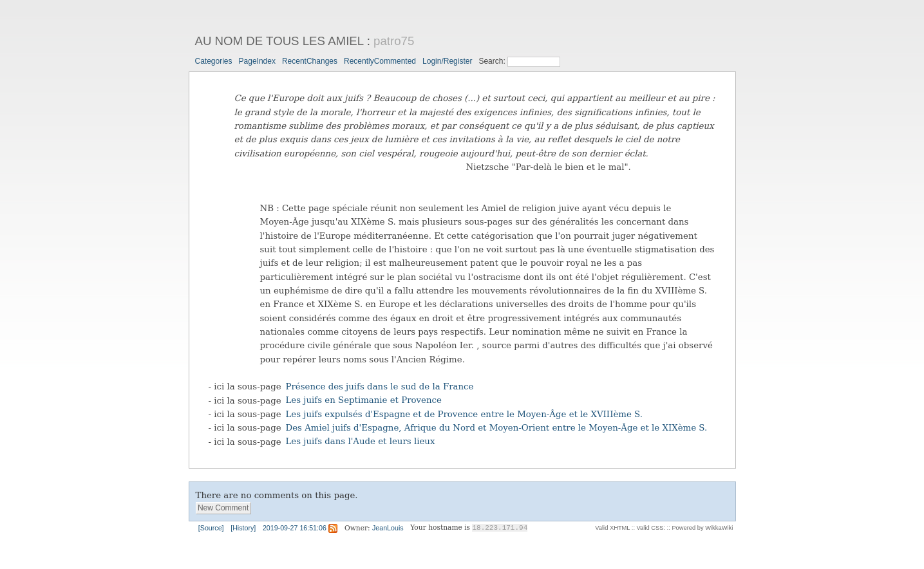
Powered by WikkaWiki (702, 528)
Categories (214, 61)
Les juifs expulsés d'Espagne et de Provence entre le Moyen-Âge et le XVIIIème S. (464, 414)
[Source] (211, 528)
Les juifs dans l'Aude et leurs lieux (361, 442)
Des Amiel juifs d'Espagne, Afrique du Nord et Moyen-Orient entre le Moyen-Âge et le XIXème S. (497, 428)
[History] (243, 528)
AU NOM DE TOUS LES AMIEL (279, 41)
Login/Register (447, 61)
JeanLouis (388, 528)
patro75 (394, 41)
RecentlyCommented (380, 61)
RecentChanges (310, 61)
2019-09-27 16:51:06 (295, 528)
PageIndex (257, 61)
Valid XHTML (612, 528)
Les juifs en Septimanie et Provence (364, 401)
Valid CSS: (651, 528)
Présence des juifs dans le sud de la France (380, 387)
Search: (493, 61)
